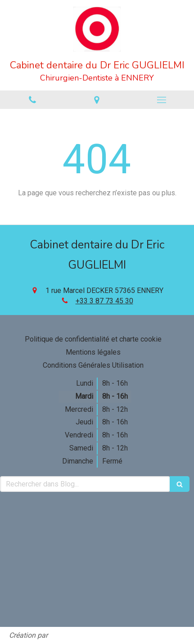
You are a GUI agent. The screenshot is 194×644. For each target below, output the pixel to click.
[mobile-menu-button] (162, 100)
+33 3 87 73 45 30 (104, 301)
